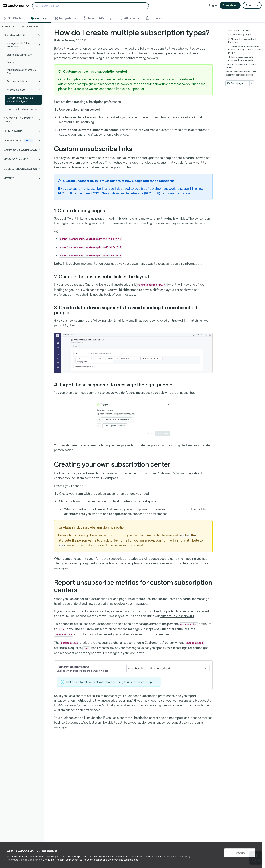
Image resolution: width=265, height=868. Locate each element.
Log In (213, 5)
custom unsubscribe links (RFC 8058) (134, 193)
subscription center (121, 58)
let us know (76, 89)
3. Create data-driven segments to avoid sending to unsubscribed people (245, 49)
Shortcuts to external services (23, 109)
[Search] (91, 6)
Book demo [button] (230, 5)
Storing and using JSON (20, 55)
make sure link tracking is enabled (164, 218)
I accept (240, 853)
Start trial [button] (252, 5)
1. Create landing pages (240, 34)
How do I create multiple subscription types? (20, 100)
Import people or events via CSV (21, 72)
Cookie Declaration (31, 860)
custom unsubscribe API (177, 616)
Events (10, 62)
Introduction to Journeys (20, 26)
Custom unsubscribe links (238, 30)
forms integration (188, 473)
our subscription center (82, 109)
